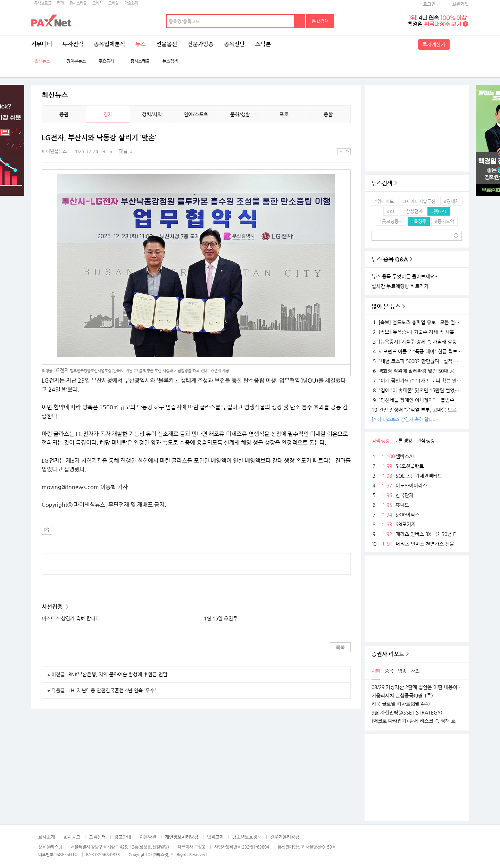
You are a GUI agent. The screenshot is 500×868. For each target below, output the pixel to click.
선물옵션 (167, 44)
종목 (389, 671)
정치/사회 (152, 114)
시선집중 (53, 607)
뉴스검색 (170, 61)
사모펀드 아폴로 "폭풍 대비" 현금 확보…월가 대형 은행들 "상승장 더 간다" (417, 351)
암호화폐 (131, 3)
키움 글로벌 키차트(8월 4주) (401, 704)
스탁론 (263, 44)
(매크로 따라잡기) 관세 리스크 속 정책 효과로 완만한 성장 (417, 721)
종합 (328, 114)
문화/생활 (240, 114)
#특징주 (419, 221)
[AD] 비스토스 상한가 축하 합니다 (404, 419)
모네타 (98, 3)
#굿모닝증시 (391, 221)
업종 (402, 671)
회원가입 (460, 4)
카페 (60, 3)
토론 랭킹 (403, 441)
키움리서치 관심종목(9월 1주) (402, 695)
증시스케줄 (78, 3)
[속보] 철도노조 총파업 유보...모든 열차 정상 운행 (417, 322)
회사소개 (47, 837)
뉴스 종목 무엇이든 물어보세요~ (405, 276)
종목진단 (234, 44)
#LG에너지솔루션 (419, 201)
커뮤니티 (42, 44)
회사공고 (72, 837)
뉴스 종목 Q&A (390, 259)
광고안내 (123, 837)
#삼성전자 (413, 211)
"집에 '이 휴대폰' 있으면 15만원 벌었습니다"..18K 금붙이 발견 (417, 390)
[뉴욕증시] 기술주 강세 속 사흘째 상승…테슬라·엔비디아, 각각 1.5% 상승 (417, 342)
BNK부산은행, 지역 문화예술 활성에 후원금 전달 (118, 674)
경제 (108, 114)
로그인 (429, 4)
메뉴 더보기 (347, 138)
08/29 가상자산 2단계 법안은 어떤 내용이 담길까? (417, 687)
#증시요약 (444, 221)
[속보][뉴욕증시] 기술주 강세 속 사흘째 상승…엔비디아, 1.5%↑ (417, 332)
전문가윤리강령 (285, 837)
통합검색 (320, 21)
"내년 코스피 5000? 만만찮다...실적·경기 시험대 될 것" (417, 361)
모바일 (114, 3)
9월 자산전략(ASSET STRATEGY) (407, 712)
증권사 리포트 (388, 654)
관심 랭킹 (426, 441)
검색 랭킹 (380, 441)
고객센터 (97, 837)
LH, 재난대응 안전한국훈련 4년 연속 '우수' (112, 690)
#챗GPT (439, 211)
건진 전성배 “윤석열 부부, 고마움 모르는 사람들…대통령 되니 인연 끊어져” (417, 410)
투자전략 (73, 44)
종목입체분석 (109, 44)
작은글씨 (341, 152)
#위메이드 (384, 201)
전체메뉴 (460, 44)
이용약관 (148, 837)
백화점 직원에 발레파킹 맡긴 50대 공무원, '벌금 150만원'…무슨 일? (417, 371)
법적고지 (215, 837)
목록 (340, 647)
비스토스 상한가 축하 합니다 (71, 618)
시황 (376, 671)
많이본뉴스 (76, 61)
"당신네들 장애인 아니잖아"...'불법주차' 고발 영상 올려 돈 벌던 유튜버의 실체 (417, 400)
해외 (415, 671)
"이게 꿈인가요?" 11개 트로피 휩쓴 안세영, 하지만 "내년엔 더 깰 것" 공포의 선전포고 (417, 381)
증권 (64, 114)
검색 (300, 21)
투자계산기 (434, 44)
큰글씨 (347, 152)
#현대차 (451, 201)
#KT (391, 211)
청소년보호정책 (247, 837)
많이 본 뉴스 (386, 306)
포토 (284, 114)
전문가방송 (201, 44)
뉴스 (141, 44)
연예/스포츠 (196, 114)
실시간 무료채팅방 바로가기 (400, 286)
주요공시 (106, 61)
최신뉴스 (42, 61)
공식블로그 (43, 3)
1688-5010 (65, 854)
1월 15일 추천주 (221, 618)
